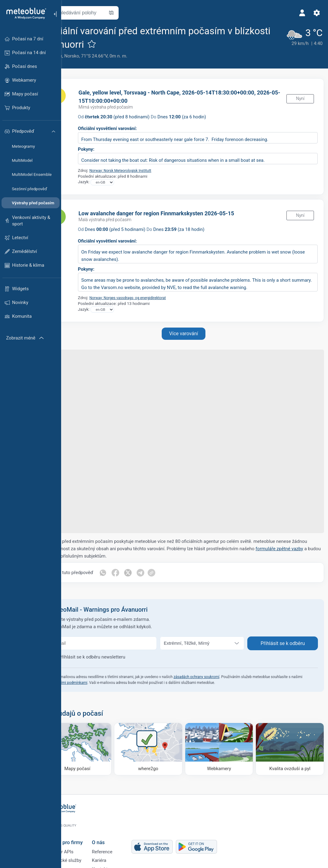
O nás (120, 832)
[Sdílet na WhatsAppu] (127, 573)
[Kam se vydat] (162, 747)
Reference (123, 843)
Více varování (195, 334)
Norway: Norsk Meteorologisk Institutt (148, 170)
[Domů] (24, 13)
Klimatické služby (85, 853)
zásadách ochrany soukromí (221, 677)
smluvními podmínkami (104, 683)
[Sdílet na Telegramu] (165, 573)
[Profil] (300, 13)
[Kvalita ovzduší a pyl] (291, 747)
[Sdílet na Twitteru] (153, 573)
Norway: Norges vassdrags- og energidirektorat (156, 298)
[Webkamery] (227, 747)
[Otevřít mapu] (135, 13)
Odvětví (75, 863)
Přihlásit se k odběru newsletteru (116, 657)
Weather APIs (81, 843)
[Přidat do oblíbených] (154, 44)
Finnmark (77, 56)
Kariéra (120, 853)
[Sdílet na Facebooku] (140, 573)
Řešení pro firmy (86, 832)
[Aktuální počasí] (301, 42)
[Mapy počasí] (98, 747)
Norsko (96, 56)
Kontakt (121, 863)
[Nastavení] (315, 13)
